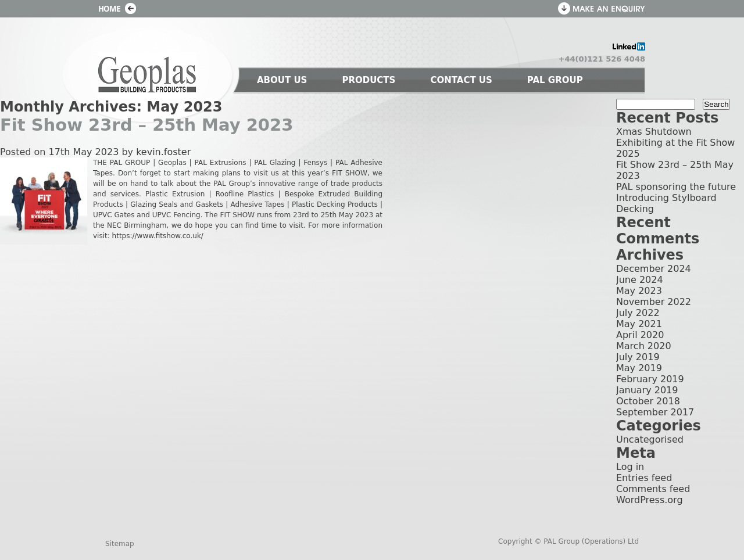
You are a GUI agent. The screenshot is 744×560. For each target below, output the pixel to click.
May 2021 (639, 324)
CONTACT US (461, 80)
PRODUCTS (369, 80)
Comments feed (653, 489)
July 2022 (638, 313)
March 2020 (644, 346)
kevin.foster (163, 152)
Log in (630, 467)
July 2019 (638, 357)
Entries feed (644, 478)
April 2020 (640, 335)
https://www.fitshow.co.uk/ (158, 236)
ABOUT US (282, 80)
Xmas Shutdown (654, 132)
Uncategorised (650, 439)
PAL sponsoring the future (676, 187)
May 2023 (639, 291)
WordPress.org (650, 500)
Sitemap (120, 544)
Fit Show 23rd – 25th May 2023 (146, 125)
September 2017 (655, 412)
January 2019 (647, 390)
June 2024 (640, 280)
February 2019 (650, 379)
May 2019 (639, 368)
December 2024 (654, 269)
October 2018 (648, 401)
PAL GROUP (555, 80)
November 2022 (654, 302)
